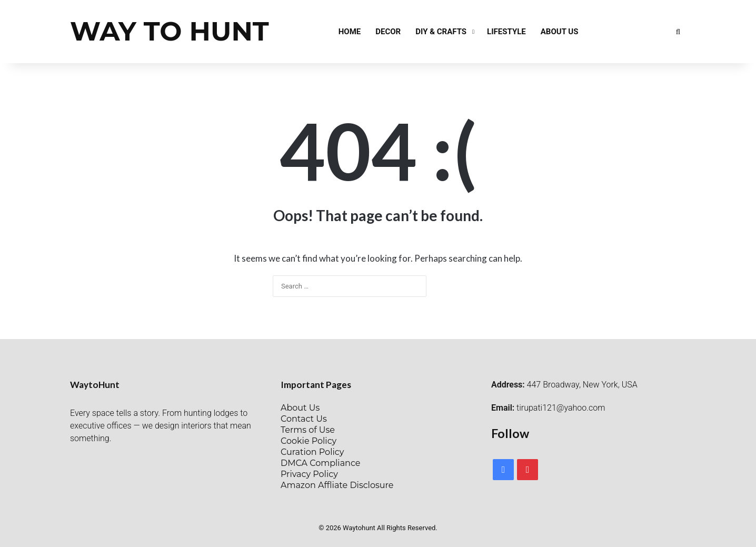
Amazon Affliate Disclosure (337, 485)
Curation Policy (312, 452)
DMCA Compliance (320, 463)
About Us (560, 32)
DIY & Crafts (441, 32)
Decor (388, 32)
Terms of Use (308, 430)
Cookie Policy (309, 441)
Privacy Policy (309, 474)
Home (350, 32)
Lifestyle (506, 32)
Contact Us (304, 419)
